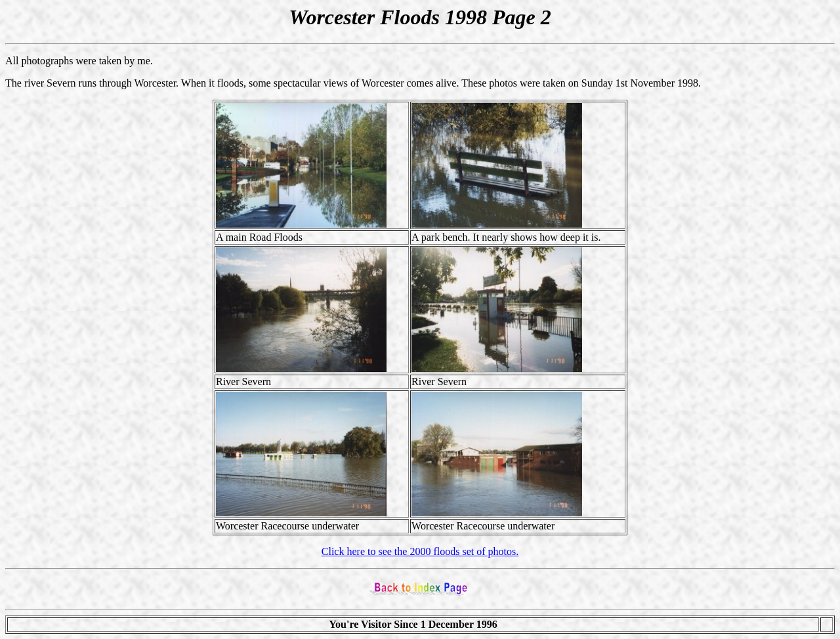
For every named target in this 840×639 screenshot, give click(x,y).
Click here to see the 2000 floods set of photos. (420, 551)
